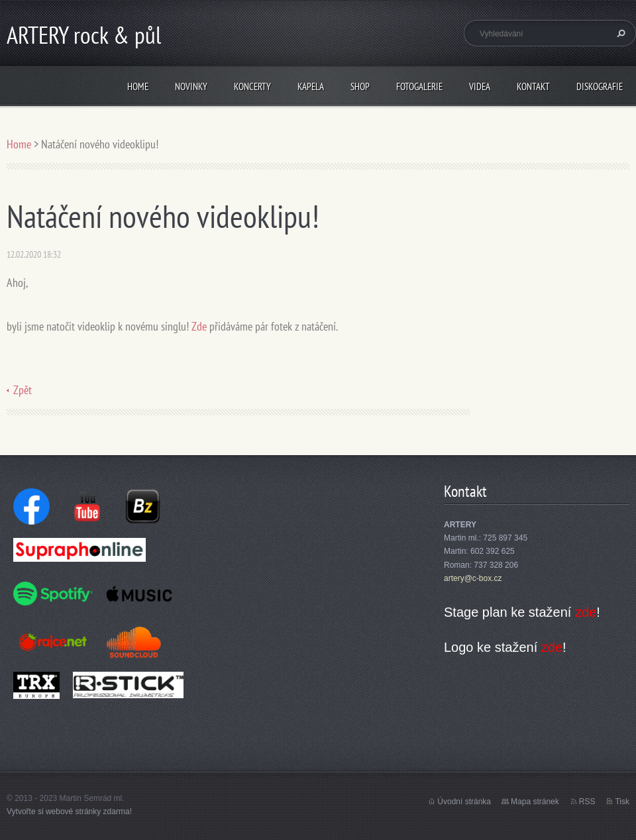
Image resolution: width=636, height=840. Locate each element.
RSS (587, 802)
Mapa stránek (535, 802)
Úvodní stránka (464, 802)
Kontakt (533, 86)
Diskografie (600, 86)
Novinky (191, 86)
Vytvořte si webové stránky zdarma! (69, 812)
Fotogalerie (419, 86)
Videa (480, 86)
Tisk (622, 802)
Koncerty (252, 86)
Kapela (311, 86)
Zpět (23, 390)
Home (138, 86)
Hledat (619, 33)
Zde (199, 326)
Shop (360, 86)
